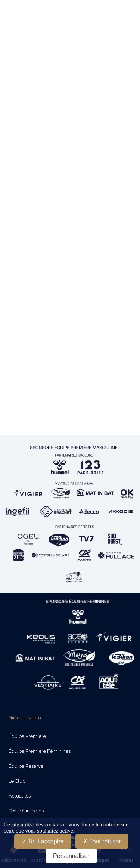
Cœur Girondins (26, 811)
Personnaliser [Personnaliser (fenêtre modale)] (71, 856)
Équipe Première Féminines (40, 751)
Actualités (20, 796)
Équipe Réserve (26, 766)
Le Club (17, 781)
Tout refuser (102, 841)
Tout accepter (43, 841)
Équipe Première (27, 736)
